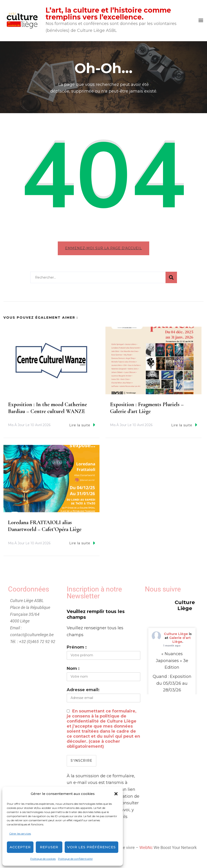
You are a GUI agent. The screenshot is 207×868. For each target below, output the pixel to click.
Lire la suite (82, 427)
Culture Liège (176, 636)
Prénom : (77, 649)
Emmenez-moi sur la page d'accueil (103, 248)
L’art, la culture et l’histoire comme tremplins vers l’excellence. (108, 14)
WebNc (146, 849)
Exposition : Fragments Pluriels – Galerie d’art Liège (147, 409)
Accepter (20, 847)
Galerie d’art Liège (180, 642)
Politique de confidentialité (75, 859)
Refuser (49, 847)
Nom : (73, 670)
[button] (116, 794)
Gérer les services (20, 834)
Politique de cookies (43, 859)
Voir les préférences (91, 847)
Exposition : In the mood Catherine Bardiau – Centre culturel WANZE (47, 409)
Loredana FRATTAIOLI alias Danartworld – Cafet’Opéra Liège (45, 528)
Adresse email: (83, 691)
